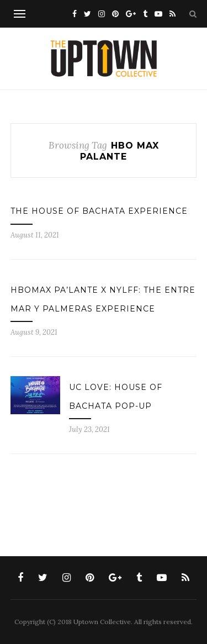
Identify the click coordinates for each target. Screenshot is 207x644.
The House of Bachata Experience (99, 211)
